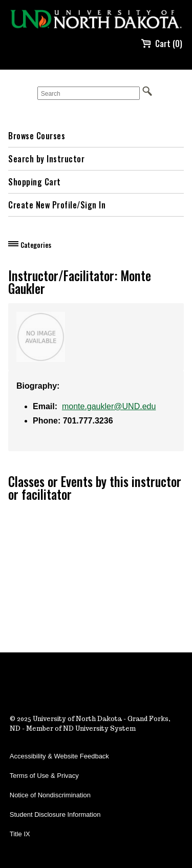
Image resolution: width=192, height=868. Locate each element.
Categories (36, 245)
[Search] (89, 93)
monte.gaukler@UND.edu (109, 406)
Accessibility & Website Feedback (59, 756)
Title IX (20, 834)
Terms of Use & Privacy (44, 776)
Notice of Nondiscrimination (50, 795)
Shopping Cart (35, 182)
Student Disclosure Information (55, 814)
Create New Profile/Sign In (57, 205)
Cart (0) (162, 44)
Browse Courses (37, 136)
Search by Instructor (46, 159)
